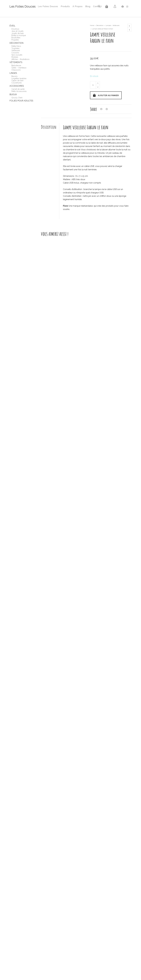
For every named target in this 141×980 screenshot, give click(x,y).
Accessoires (17, 86)
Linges (13, 73)
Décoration (100, 25)
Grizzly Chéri (17, 98)
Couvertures (17, 83)
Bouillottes (16, 38)
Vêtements (16, 62)
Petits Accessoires (19, 91)
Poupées (15, 40)
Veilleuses (16, 50)
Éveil (12, 26)
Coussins (15, 53)
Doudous (15, 29)
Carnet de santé (18, 89)
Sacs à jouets (17, 55)
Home (92, 25)
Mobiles (15, 57)
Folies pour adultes (21, 101)
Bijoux (13, 94)
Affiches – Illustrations (20, 59)
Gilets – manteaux (19, 68)
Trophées (15, 48)
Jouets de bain (18, 33)
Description (49, 127)
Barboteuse (16, 65)
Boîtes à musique (19, 35)
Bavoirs (14, 76)
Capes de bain (17, 81)
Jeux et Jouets (17, 31)
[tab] (50, 127)
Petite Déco (16, 46)
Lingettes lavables (19, 78)
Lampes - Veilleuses (113, 25)
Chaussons (16, 70)
